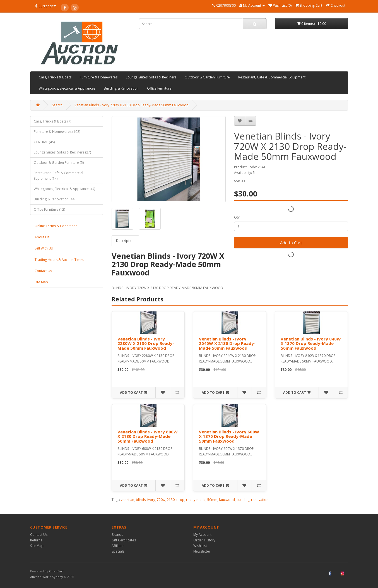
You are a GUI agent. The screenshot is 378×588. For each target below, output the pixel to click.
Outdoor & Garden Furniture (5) (59, 163)
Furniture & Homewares (99, 77)
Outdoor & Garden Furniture (207, 77)
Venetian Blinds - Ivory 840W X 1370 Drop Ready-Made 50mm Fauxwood (311, 343)
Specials (118, 551)
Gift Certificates (124, 540)
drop (180, 500)
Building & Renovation (121, 88)
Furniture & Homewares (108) (57, 132)
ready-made (196, 500)
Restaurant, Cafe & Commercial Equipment (272, 77)
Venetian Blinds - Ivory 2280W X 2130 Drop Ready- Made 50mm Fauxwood (146, 343)
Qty (237, 217)
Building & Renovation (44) (55, 199)
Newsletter (202, 551)
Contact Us (43, 271)
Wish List (200, 546)
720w (161, 500)
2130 (171, 500)
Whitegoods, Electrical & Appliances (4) (64, 189)
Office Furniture (159, 88)
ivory (151, 500)
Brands (117, 535)
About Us (42, 237)
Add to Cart (291, 243)
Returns (36, 540)
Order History (204, 540)
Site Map (41, 282)
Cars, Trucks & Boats (55, 77)
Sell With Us (44, 248)
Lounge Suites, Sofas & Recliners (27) (62, 152)
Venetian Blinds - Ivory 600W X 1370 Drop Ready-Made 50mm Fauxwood (229, 436)
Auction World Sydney (47, 577)
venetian (127, 500)
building (243, 500)
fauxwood (227, 500)
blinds (141, 500)
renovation (260, 500)
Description (125, 241)
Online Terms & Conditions (56, 226)
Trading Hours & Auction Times (59, 260)
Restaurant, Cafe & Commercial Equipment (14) (58, 176)
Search (57, 105)
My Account (202, 535)
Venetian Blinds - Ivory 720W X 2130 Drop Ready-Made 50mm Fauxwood (132, 105)
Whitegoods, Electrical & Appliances (67, 88)
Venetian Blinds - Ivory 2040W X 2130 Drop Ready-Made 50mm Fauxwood (227, 343)
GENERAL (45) (44, 142)
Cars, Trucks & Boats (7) (52, 121)
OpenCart (56, 571)
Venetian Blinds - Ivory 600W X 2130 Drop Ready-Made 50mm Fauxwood (148, 436)
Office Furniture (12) (49, 209)
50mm (212, 500)
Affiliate (118, 546)
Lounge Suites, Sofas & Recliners (151, 77)
